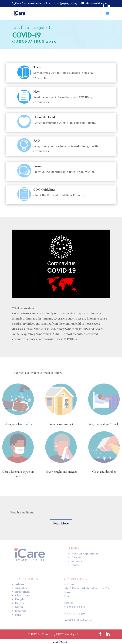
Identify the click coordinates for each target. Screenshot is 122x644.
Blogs (75, 564)
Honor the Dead (44, 117)
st (57, 641)
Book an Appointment (85, 554)
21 (54, 641)
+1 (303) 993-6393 (74, 605)
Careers (76, 557)
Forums (39, 166)
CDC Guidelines (44, 190)
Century (64, 641)
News (37, 92)
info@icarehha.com (82, 617)
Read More (61, 523)
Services (77, 561)
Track (37, 67)
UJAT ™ (36, 634)
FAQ (37, 141)
